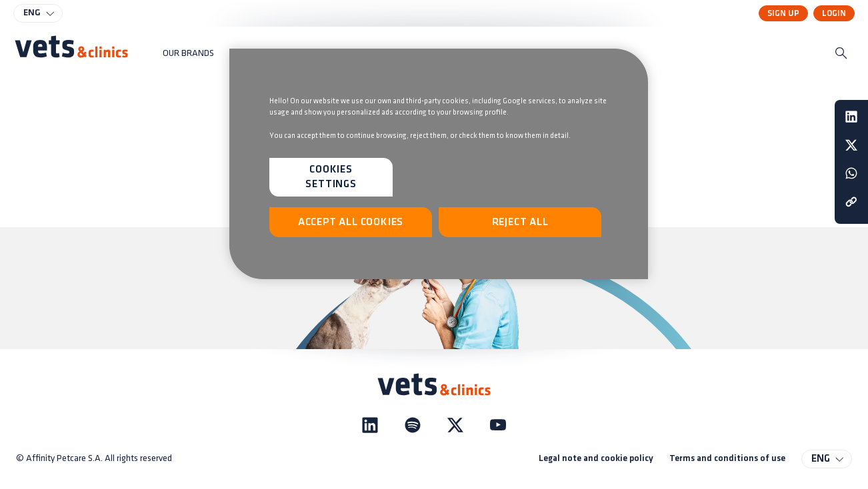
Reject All (520, 223)
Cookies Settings (331, 177)
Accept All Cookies (351, 223)
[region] (439, 164)
